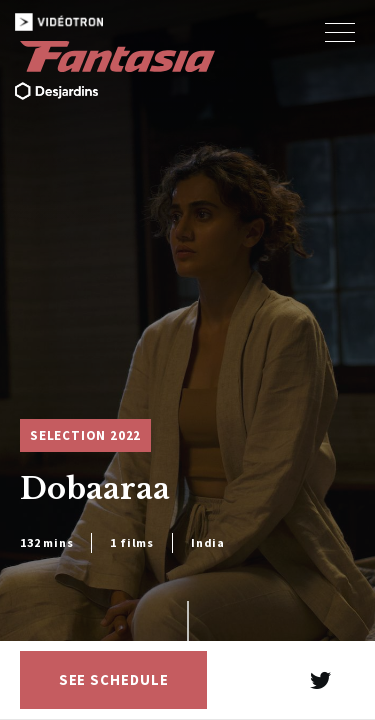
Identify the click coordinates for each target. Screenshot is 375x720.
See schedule (114, 680)
